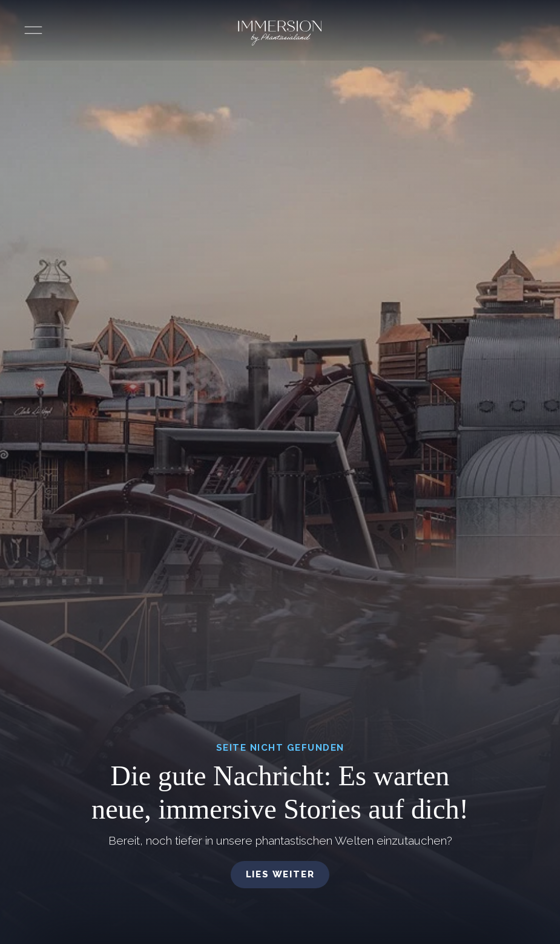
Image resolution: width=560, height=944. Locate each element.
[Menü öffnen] (33, 30)
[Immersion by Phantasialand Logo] (280, 33)
